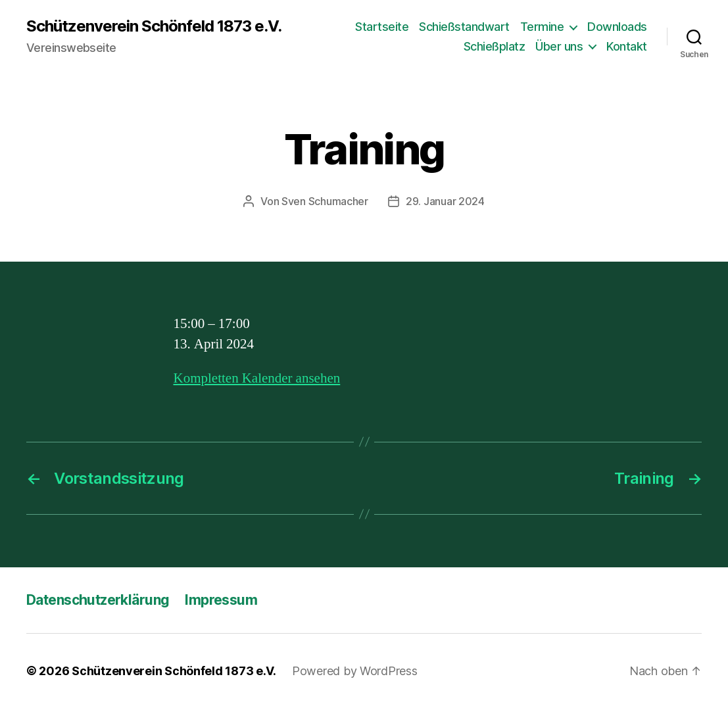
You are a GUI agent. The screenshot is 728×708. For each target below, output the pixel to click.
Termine (542, 27)
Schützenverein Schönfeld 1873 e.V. (154, 26)
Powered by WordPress (355, 671)
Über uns (559, 46)
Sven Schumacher (325, 201)
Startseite (382, 27)
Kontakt (627, 46)
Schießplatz (495, 46)
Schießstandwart (464, 27)
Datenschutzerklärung (98, 600)
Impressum (221, 600)
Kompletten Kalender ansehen (257, 378)
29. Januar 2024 (445, 201)
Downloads (617, 27)
